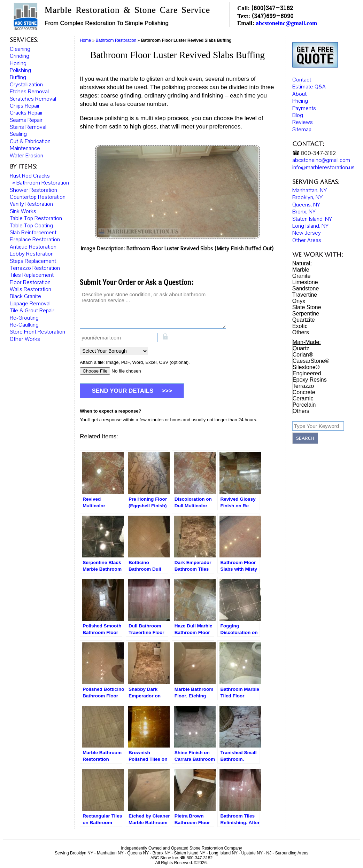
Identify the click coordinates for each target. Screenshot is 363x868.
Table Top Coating (31, 226)
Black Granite (25, 296)
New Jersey (307, 227)
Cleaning (20, 49)
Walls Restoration (30, 289)
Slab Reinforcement (33, 233)
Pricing (300, 95)
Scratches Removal (33, 99)
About (299, 88)
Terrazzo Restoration (35, 268)
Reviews (303, 117)
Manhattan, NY (310, 185)
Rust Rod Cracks (30, 176)
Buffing (18, 77)
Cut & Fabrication (30, 141)
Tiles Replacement (32, 275)
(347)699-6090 (272, 16)
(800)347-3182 (272, 8)
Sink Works (23, 211)
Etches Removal (29, 92)
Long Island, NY (310, 220)
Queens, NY (306, 199)
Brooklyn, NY (307, 192)
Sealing (18, 134)
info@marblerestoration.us (323, 162)
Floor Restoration (30, 282)
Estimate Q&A (309, 81)
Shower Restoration (33, 190)
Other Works (25, 339)
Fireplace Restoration (35, 240)
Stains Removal (28, 127)
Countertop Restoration (38, 197)
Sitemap (302, 124)
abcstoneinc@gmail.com (286, 23)
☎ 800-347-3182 (314, 148)
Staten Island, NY (312, 213)
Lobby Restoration (32, 254)
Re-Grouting (24, 318)
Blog (298, 110)
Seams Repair (26, 120)
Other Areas (307, 234)
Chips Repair (25, 106)
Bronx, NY (304, 206)
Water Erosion (26, 156)
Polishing (20, 70)
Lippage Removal (30, 304)
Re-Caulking (24, 325)
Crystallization (26, 85)
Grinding (20, 56)
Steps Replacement (33, 261)
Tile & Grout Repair (32, 311)
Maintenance (25, 148)
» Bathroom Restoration (41, 183)
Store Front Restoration (37, 332)
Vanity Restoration (31, 204)
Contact (302, 74)
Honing (18, 63)
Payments (304, 102)
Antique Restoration (33, 247)
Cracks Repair (26, 113)
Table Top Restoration (36, 218)
